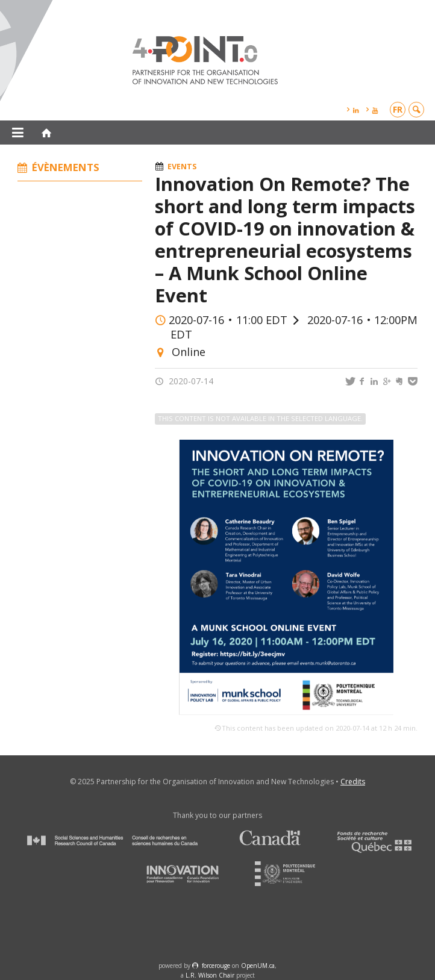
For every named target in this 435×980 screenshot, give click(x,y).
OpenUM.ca (258, 966)
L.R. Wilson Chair (210, 975)
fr (398, 109)
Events (182, 167)
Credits (353, 782)
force (216, 966)
